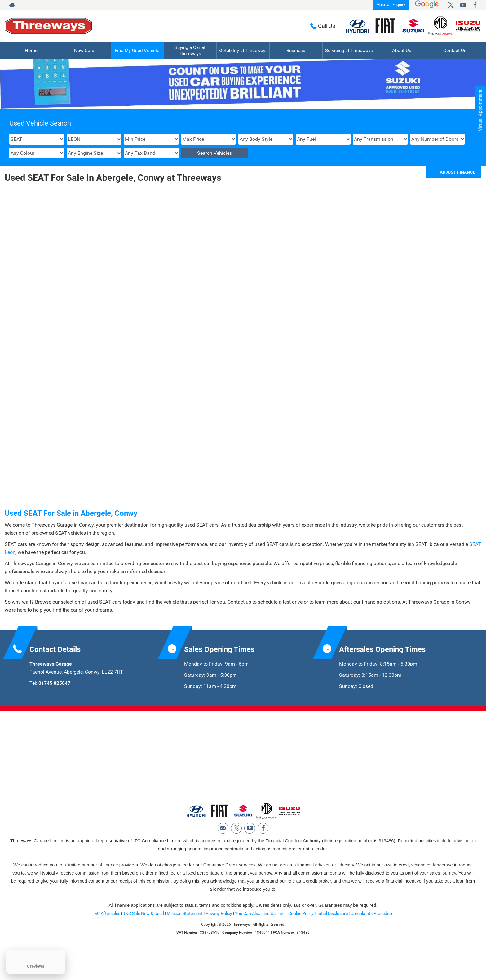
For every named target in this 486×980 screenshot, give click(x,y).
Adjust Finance (457, 172)
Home (31, 50)
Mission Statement (185, 946)
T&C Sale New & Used (144, 946)
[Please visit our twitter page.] (451, 5)
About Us (402, 50)
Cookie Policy (301, 946)
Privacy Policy (219, 946)
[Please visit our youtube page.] (463, 5)
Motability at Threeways (243, 50)
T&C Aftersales (106, 946)
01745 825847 (54, 713)
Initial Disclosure (333, 946)
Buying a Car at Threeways (190, 50)
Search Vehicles (214, 153)
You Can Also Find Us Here (260, 946)
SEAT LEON (61, 275)
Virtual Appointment (480, 112)
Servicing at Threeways (349, 50)
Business (296, 50)
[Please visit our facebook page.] (475, 5)
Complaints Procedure (372, 946)
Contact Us (455, 50)
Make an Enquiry (391, 4)
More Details (61, 415)
